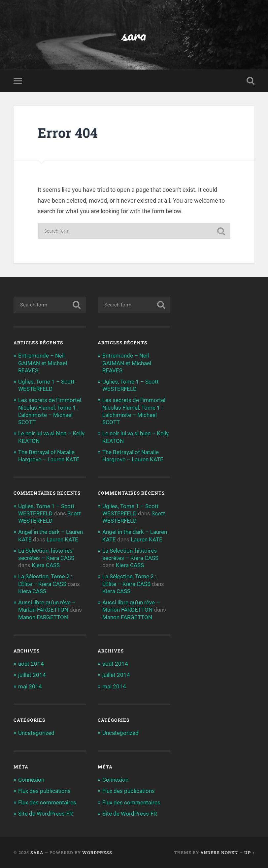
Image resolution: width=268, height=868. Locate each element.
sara (134, 35)
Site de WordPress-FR (45, 814)
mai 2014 (30, 686)
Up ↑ (249, 853)
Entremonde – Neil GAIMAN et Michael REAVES (43, 363)
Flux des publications (44, 791)
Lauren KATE (62, 539)
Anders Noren (219, 853)
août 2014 (31, 664)
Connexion (31, 780)
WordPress (97, 853)
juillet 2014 (32, 675)
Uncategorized (36, 733)
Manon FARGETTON (43, 617)
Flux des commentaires (47, 802)
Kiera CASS (46, 565)
